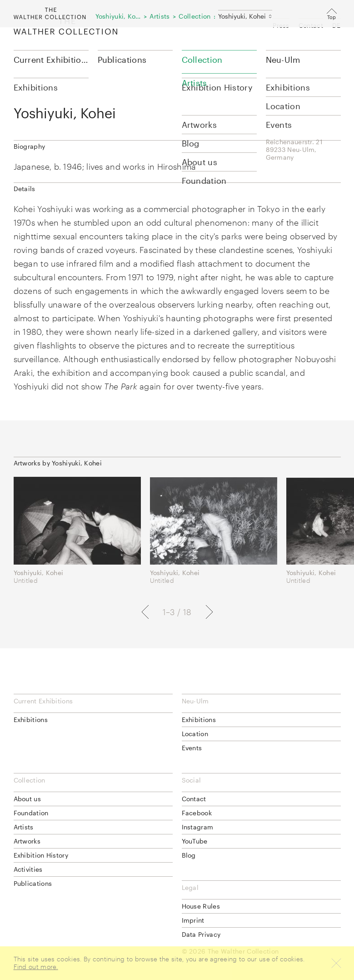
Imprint (193, 920)
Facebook (197, 813)
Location (195, 734)
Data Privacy (201, 934)
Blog (189, 855)
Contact (311, 25)
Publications (122, 60)
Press (281, 25)
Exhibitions (31, 720)
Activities (28, 869)
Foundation (31, 813)
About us (27, 799)
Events (192, 748)
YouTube (195, 841)
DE (337, 25)
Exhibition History (41, 855)
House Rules (201, 906)
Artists (24, 827)
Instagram (198, 827)
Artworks (27, 841)
